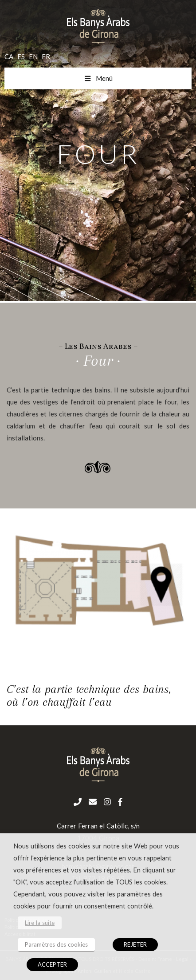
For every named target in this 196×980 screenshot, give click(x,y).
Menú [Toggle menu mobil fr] (98, 78)
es (21, 56)
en (33, 56)
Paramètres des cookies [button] (56, 944)
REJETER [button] (135, 944)
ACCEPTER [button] (52, 964)
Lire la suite (40, 923)
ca (9, 56)
